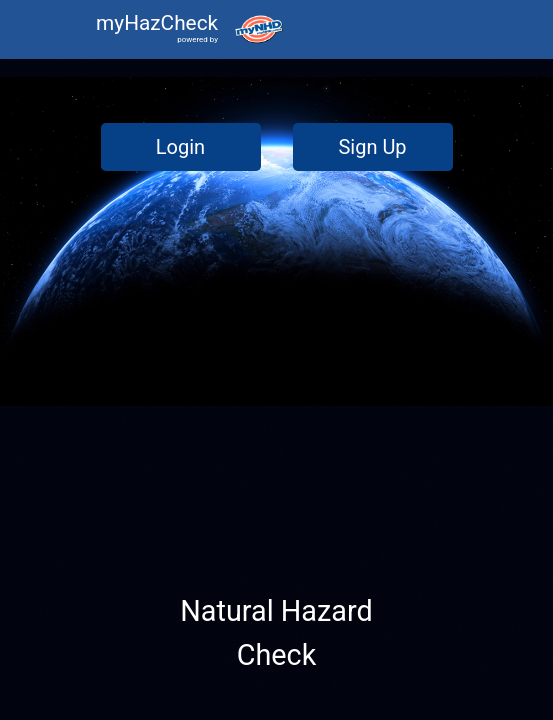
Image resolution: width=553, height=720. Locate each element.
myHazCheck (157, 23)
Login (180, 147)
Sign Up (372, 147)
